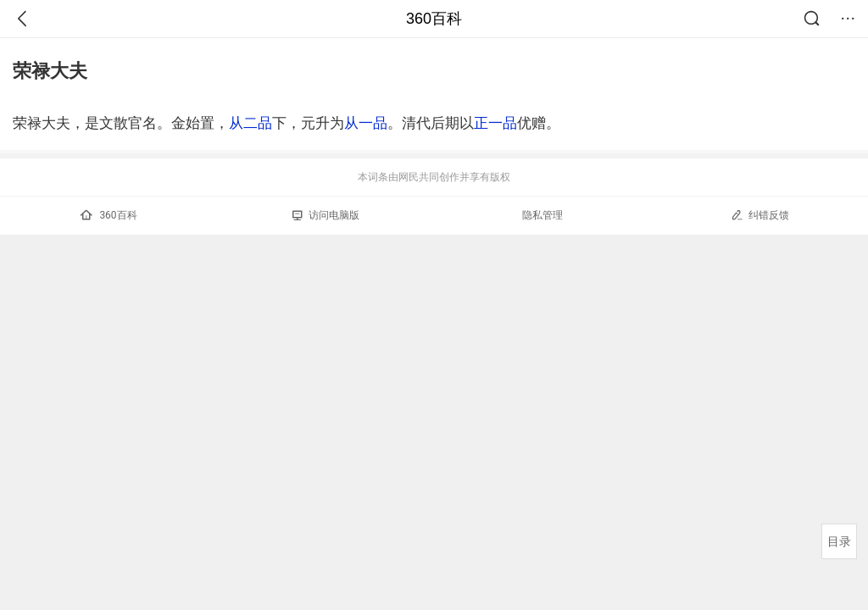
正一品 (495, 123)
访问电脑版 (326, 215)
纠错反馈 (760, 215)
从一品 (366, 123)
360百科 (434, 19)
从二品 (250, 123)
